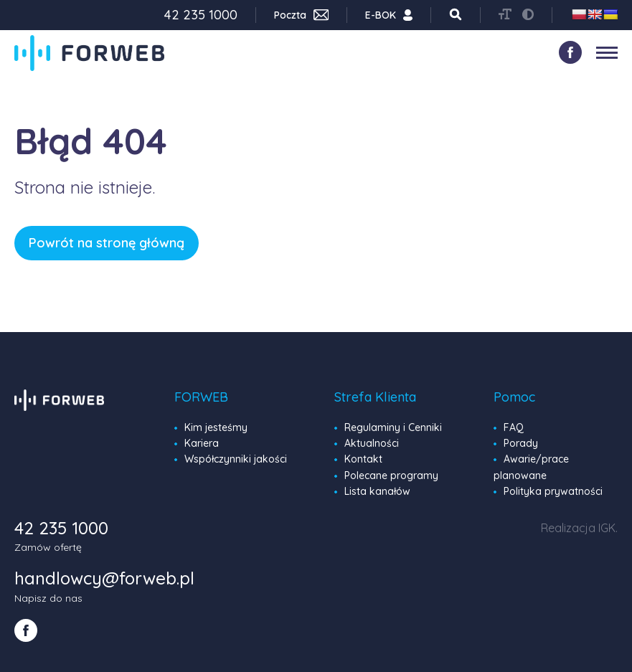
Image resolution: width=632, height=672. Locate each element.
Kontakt (363, 459)
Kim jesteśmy (216, 427)
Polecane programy (391, 475)
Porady (521, 443)
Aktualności (372, 443)
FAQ (514, 427)
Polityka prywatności (553, 491)
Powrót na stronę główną (107, 243)
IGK (607, 528)
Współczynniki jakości (236, 459)
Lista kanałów (377, 491)
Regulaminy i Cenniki (393, 427)
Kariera (202, 443)
